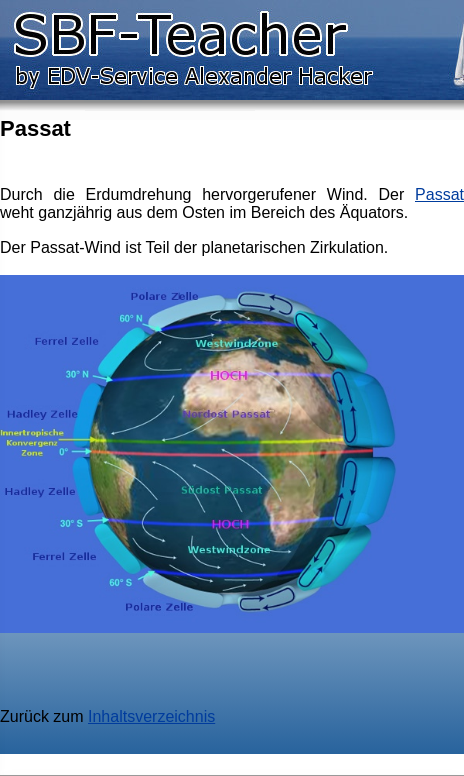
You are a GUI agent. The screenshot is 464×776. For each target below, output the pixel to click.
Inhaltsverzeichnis (151, 716)
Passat (439, 194)
